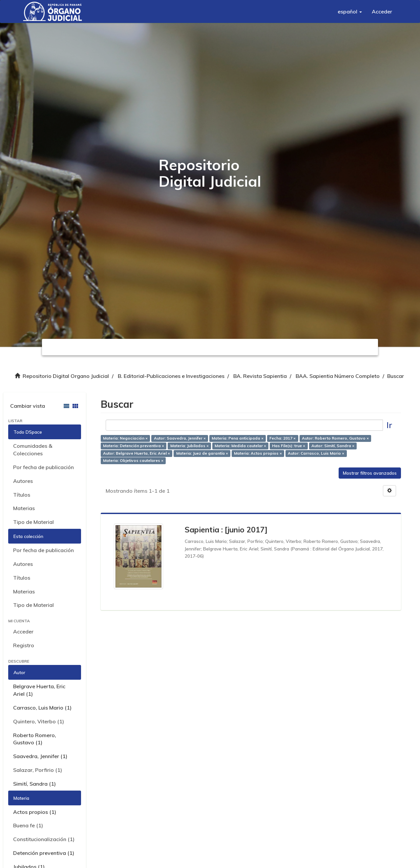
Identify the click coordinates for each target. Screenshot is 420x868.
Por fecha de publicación (43, 467)
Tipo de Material (33, 522)
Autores (23, 481)
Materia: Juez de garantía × (202, 453)
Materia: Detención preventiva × (134, 446)
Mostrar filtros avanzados (370, 473)
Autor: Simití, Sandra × (333, 446)
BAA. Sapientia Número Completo (338, 376)
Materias (24, 508)
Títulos (22, 495)
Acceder (23, 631)
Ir (389, 425)
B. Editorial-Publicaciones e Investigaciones (171, 376)
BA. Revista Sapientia (260, 376)
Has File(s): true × (289, 446)
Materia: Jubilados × (189, 446)
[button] (350, 11)
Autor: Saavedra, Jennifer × (180, 438)
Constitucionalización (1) (44, 839)
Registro (24, 645)
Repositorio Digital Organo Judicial (66, 376)
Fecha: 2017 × (283, 438)
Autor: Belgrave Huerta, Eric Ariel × (136, 453)
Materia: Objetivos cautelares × (133, 461)
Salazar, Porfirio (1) (38, 770)
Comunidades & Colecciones (33, 450)
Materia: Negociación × (125, 438)
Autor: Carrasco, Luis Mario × (316, 453)
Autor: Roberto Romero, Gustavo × (335, 438)
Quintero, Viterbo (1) (39, 721)
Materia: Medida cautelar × (240, 446)
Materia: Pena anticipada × (238, 438)
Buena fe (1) (28, 825)
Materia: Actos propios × (258, 453)
